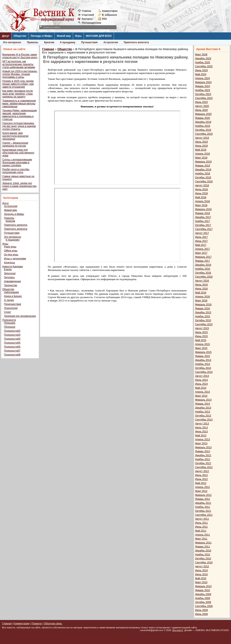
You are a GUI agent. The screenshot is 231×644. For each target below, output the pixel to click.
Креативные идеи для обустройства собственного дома (18, 153)
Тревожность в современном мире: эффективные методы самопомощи (19, 104)
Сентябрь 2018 (204, 182)
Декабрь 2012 (203, 455)
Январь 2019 (203, 166)
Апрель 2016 (203, 297)
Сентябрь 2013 (204, 420)
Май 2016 (201, 293)
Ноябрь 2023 (203, 90)
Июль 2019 (201, 142)
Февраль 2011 (203, 543)
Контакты (87, 19)
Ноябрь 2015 (203, 316)
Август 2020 (202, 106)
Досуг (6, 36)
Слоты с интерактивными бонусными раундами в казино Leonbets (17, 163)
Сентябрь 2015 (204, 324)
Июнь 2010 (201, 574)
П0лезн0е (10, 323)
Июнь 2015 (201, 336)
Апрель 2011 (203, 535)
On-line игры (11, 255)
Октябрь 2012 (203, 463)
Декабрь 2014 (203, 360)
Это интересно (12, 42)
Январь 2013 (203, 451)
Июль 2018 (201, 189)
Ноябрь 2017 (203, 221)
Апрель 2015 (203, 344)
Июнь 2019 (201, 146)
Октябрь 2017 (203, 225)
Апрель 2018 (203, 201)
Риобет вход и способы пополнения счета (16, 171)
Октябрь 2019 (203, 130)
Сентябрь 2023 (204, 98)
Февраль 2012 (203, 495)
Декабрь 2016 (203, 265)
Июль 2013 (201, 428)
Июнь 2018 (201, 193)
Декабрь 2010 (203, 551)
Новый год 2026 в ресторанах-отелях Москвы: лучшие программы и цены (20, 74)
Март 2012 (201, 491)
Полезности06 (12, 347)
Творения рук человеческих (20, 316)
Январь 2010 (203, 590)
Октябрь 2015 (203, 320)
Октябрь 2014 (203, 368)
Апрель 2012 (203, 487)
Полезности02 (12, 331)
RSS (104, 19)
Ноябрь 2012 (203, 459)
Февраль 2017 (203, 257)
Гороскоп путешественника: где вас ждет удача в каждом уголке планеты (19, 126)
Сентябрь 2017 (204, 229)
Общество (20, 36)
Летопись (9, 277)
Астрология (111, 42)
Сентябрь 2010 (204, 563)
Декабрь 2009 (203, 594)
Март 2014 (201, 396)
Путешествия (89, 42)
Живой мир (64, 36)
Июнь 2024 (201, 70)
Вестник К (178, 630)
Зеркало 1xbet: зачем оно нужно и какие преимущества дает (19, 186)
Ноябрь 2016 (203, 269)
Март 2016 (201, 301)
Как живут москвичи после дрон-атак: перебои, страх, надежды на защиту (18, 94)
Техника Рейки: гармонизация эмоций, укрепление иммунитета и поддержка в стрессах (20, 115)
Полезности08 (12, 355)
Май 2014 (201, 388)
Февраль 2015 (203, 352)
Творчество (11, 285)
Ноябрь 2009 (203, 598)
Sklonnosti (10, 273)
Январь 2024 (203, 86)
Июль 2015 (201, 332)
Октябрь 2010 (203, 559)
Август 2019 (202, 138)
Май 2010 (201, 578)
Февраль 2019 (203, 162)
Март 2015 (201, 348)
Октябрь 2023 (203, 94)
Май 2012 (201, 483)
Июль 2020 (201, 110)
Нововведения (12, 281)
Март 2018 (201, 205)
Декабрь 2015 (203, 312)
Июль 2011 (201, 523)
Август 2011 (202, 519)
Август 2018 (202, 185)
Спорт (8, 312)
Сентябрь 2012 (204, 467)
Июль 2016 (201, 285)
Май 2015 (201, 340)
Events (8, 269)
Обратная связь (53, 624)
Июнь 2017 (201, 241)
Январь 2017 (203, 261)
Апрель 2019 (203, 154)
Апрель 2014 (203, 392)
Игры (78, 36)
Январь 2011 (203, 547)
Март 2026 (201, 55)
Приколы (33, 42)
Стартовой (88, 15)
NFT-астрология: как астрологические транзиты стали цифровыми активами (19, 64)
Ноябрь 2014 (203, 364)
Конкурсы (9, 263)
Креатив (49, 42)
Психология (11, 308)
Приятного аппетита (136, 42)
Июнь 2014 (201, 384)
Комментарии (110, 11)
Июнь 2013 (201, 432)
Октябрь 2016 (203, 273)
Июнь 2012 (201, 479)
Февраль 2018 (203, 209)
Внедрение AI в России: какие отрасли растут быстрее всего (20, 56)
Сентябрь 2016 (204, 277)
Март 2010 (201, 582)
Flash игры (10, 247)
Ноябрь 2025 (203, 62)
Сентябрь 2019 (204, 134)
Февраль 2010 (203, 586)
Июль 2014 (201, 380)
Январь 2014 (203, 404)
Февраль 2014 (203, 400)
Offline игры (11, 251)
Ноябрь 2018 (203, 174)
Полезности (9, 320)
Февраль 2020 (203, 114)
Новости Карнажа (13, 267)
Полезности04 (12, 339)
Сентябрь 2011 (204, 515)
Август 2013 (202, 424)
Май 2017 (201, 245)
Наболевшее (11, 292)
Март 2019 (201, 158)
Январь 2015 (203, 356)
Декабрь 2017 (203, 217)
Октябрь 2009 (203, 602)
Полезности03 (12, 335)
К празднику (68, 42)
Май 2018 (201, 197)
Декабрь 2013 (203, 408)
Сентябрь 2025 (204, 66)
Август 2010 (202, 567)
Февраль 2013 (203, 447)
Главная (86, 11)
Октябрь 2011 (203, 511)
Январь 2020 (203, 118)
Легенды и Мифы (42, 36)
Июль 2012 (201, 475)
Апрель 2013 (203, 439)
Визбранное (110, 15)
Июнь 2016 (201, 289)
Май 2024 (201, 74)
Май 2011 (201, 531)
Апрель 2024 (203, 78)
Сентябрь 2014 (204, 372)
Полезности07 (12, 351)
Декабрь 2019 (203, 122)
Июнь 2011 (201, 527)
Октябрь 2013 (203, 416)
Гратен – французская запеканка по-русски (15, 144)
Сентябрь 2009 (204, 606)
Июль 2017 (201, 237)
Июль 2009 (201, 610)
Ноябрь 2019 (203, 126)
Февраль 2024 (203, 82)
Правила (37, 624)
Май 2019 (201, 150)
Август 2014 (202, 376)
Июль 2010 (201, 570)
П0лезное (10, 327)
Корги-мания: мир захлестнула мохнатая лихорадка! (15, 136)
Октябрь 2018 (203, 178)
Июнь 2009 (201, 614)
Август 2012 (202, 471)
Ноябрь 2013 (203, 412)
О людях (9, 300)
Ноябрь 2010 (203, 555)
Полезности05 (12, 343)
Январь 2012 (203, 499)
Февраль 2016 (203, 305)
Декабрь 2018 (203, 170)
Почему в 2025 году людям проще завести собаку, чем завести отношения (18, 84)
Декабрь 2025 (203, 58)
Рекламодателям (90, 23)
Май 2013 (201, 436)
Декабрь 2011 (203, 503)
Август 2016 (202, 281)
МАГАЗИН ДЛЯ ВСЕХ (99, 36)
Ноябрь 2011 (203, 507)
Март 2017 (201, 253)
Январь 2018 (203, 213)
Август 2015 (202, 328)
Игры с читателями (15, 259)
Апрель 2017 (203, 249)
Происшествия (13, 304)
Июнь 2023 (201, 102)
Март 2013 (201, 443)
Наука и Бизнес (13, 296)
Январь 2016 (203, 309)
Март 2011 (201, 539)
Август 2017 (202, 233)
